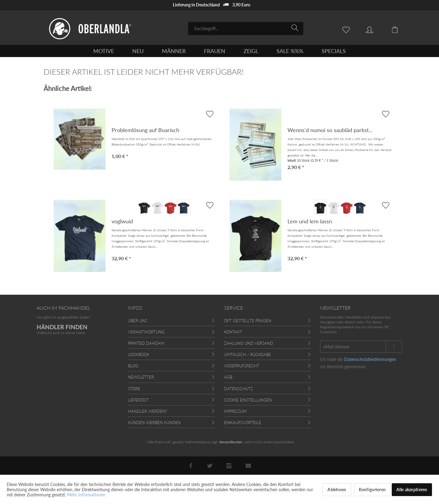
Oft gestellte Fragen (248, 321)
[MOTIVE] (104, 51)
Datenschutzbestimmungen (370, 359)
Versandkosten (231, 442)
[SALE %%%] (290, 51)
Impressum (235, 411)
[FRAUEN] (215, 51)
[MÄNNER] (174, 51)
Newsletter (141, 377)
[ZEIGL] (251, 51)
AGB (228, 377)
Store (134, 389)
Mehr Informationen (86, 495)
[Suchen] (296, 28)
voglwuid (122, 221)
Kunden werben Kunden (154, 423)
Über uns (138, 321)
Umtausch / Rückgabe (248, 355)
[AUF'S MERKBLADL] (210, 205)
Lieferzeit (138, 400)
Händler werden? (148, 411)
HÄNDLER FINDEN (62, 327)
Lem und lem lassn (310, 221)
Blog (133, 366)
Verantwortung (146, 332)
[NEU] (138, 51)
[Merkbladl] (348, 29)
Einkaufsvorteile (243, 423)
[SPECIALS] (334, 51)
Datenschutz (239, 389)
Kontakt (233, 332)
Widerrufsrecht (242, 366)
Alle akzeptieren (412, 490)
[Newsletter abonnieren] (394, 347)
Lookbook (139, 355)
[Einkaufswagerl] (399, 29)
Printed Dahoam (146, 343)
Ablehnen (337, 490)
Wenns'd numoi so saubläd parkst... (330, 130)
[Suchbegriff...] (246, 29)
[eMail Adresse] (353, 347)
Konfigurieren (372, 490)
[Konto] (375, 29)
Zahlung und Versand (249, 343)
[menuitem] (246, 29)
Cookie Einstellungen (248, 400)
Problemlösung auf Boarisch (145, 130)
